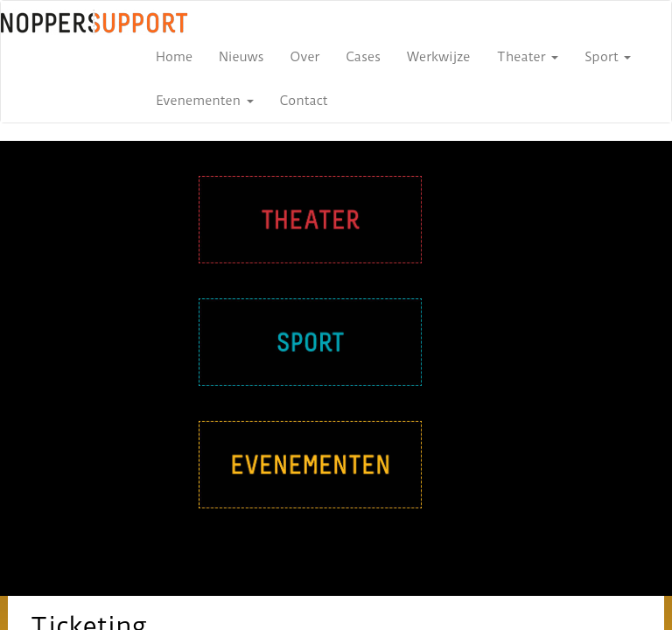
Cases (363, 57)
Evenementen (205, 101)
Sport (608, 57)
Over (305, 57)
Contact (304, 101)
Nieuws (241, 57)
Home (174, 57)
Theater (528, 57)
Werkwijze (438, 57)
